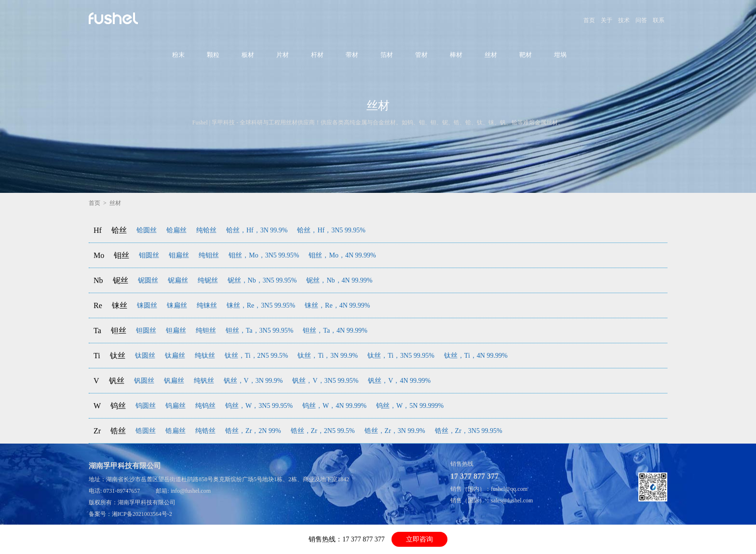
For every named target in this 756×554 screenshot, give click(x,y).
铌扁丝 (178, 280)
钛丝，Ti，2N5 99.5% (256, 356)
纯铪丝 (206, 230)
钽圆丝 (146, 331)
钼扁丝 (179, 255)
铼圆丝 (147, 305)
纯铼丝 (207, 305)
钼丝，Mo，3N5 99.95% (264, 255)
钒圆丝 (144, 381)
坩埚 (560, 55)
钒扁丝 (174, 381)
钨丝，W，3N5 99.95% (259, 406)
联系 (659, 20)
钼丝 (121, 255)
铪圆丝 (147, 230)
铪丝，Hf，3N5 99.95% (331, 230)
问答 (641, 20)
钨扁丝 (175, 406)
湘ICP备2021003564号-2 (142, 514)
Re (98, 305)
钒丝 (117, 381)
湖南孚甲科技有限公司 (147, 502)
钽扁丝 (176, 331)
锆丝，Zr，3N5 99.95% (469, 431)
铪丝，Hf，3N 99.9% (257, 230)
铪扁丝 (176, 230)
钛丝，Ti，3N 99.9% (328, 356)
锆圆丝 (146, 431)
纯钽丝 (206, 331)
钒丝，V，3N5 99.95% (325, 381)
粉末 (178, 55)
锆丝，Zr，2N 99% (253, 431)
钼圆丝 (149, 255)
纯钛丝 (205, 356)
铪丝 (119, 230)
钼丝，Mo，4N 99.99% (342, 255)
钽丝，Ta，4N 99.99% (335, 331)
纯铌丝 (208, 280)
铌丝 (121, 280)
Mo (99, 255)
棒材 (456, 55)
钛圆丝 (145, 356)
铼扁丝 (177, 305)
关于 (607, 20)
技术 (624, 20)
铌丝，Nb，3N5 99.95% (262, 280)
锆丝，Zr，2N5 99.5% (323, 431)
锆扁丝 (175, 431)
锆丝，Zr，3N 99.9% (395, 431)
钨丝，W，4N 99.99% (334, 406)
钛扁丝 (175, 356)
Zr (97, 431)
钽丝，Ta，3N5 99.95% (260, 331)
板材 (248, 55)
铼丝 (120, 305)
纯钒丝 (204, 381)
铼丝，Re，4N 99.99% (337, 305)
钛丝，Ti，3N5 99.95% (401, 356)
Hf (98, 230)
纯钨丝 (205, 406)
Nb (98, 280)
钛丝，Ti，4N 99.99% (476, 356)
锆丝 (118, 431)
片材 (283, 55)
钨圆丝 (146, 406)
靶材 (526, 55)
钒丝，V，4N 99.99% (399, 381)
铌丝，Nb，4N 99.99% (339, 280)
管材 (421, 55)
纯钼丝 (209, 255)
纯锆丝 (205, 431)
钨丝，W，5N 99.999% (410, 406)
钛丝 (118, 356)
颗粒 (213, 55)
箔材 (387, 55)
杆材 (317, 55)
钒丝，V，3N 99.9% (253, 381)
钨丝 (118, 406)
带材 (352, 55)
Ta (97, 331)
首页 (589, 20)
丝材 (491, 55)
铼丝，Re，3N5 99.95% (261, 305)
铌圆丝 (148, 280)
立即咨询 (419, 539)
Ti (97, 356)
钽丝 (119, 331)
